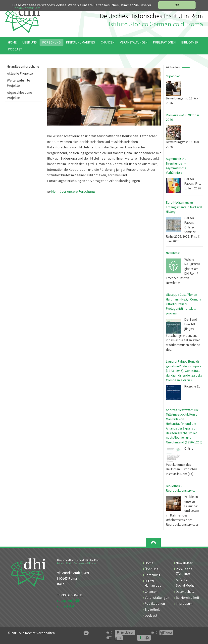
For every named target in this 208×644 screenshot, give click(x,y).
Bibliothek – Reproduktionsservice (181, 488)
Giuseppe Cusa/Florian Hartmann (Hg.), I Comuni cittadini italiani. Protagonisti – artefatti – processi (183, 304)
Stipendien (173, 76)
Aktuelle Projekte (20, 73)
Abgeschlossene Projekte (20, 95)
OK (177, 5)
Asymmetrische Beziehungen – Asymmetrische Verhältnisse (176, 166)
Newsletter (173, 253)
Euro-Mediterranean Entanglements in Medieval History (184, 207)
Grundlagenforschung (23, 66)
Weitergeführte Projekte (19, 83)
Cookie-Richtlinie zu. (28, 8)
